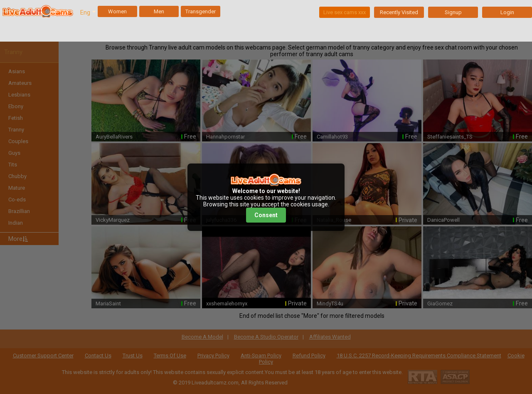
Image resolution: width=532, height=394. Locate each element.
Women (117, 11)
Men (159, 11)
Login (507, 12)
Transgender (201, 11)
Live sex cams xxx (345, 12)
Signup (453, 12)
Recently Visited (399, 12)
